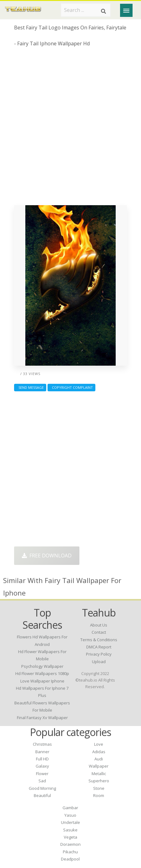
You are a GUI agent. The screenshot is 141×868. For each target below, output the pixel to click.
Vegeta (70, 837)
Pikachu (70, 852)
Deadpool (70, 859)
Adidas (99, 752)
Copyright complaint (71, 387)
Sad (42, 781)
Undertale (70, 822)
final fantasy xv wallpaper (42, 718)
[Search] (103, 11)
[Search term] (86, 10)
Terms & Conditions (99, 640)
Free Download (47, 556)
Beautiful (42, 795)
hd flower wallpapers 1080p (42, 673)
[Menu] (126, 10)
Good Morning (42, 788)
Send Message (30, 387)
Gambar (70, 808)
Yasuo (70, 815)
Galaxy (42, 766)
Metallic (99, 774)
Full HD (42, 759)
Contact (99, 632)
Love (99, 744)
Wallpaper (99, 766)
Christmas (42, 744)
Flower (42, 774)
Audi (99, 759)
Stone (99, 788)
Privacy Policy (99, 654)
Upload (99, 662)
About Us (99, 625)
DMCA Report (99, 647)
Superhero (99, 781)
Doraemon (70, 844)
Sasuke (70, 830)
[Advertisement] (70, 128)
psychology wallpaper (42, 666)
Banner (42, 752)
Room (99, 795)
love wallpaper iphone (42, 681)
